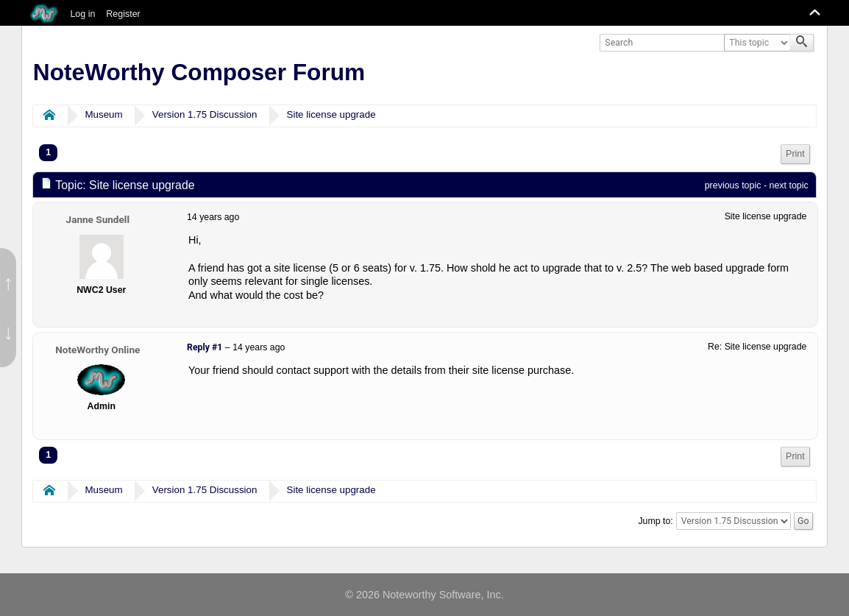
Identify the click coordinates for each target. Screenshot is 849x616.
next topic (789, 185)
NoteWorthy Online (97, 350)
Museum (103, 114)
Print (795, 154)
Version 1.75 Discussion (205, 114)
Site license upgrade (331, 114)
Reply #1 (205, 347)
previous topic (733, 185)
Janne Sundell (98, 219)
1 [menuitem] (48, 152)
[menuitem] (795, 154)
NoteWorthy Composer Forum (199, 72)
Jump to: (655, 521)
